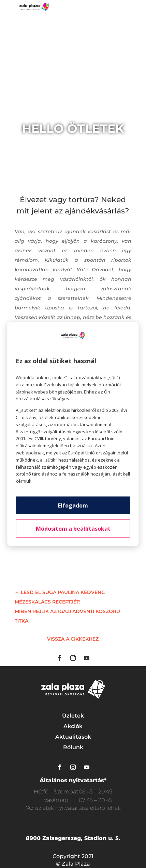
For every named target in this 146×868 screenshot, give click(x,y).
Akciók (73, 726)
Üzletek (73, 716)
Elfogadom (73, 505)
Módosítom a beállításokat (73, 528)
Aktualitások (73, 737)
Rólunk (73, 747)
